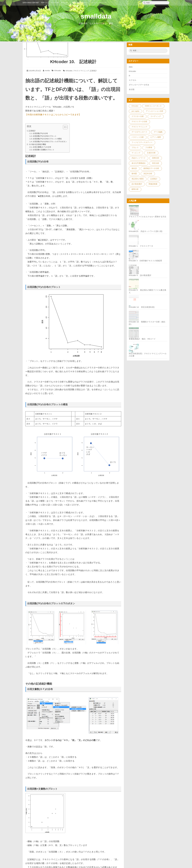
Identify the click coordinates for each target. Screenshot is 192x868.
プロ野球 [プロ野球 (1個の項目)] (149, 148)
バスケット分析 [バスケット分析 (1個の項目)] (138, 137)
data (131, 67)
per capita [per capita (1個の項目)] (135, 111)
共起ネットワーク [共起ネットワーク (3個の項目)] (139, 158)
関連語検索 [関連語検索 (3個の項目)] (153, 184)
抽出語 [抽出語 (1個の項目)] (134, 168)
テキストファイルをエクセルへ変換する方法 (147, 217)
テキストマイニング (81, 71)
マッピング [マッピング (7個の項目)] (136, 153)
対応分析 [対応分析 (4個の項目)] (156, 163)
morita (47, 71)
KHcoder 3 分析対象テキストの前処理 (145, 261)
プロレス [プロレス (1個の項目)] (135, 148)
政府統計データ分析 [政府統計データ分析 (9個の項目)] (151, 168)
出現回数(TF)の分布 (40, 133)
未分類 (132, 89)
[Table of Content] (65, 127)
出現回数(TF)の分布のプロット (45, 136)
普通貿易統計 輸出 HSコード (142, 339)
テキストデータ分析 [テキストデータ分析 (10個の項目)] (139, 122)
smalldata (96, 16)
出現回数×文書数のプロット (44, 150)
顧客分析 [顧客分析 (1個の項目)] (135, 189)
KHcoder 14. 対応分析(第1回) (142, 307)
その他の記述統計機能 (37, 144)
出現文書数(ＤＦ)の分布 (42, 147)
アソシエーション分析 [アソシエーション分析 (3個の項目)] (155, 111)
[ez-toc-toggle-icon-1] (64, 127)
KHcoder (58, 71)
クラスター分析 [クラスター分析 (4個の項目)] (138, 116)
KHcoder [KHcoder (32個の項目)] (135, 106)
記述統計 (93, 71)
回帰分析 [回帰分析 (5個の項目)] (156, 158)
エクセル (133, 80)
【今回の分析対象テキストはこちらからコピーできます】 (53, 115)
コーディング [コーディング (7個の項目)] (156, 116)
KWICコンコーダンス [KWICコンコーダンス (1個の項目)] (153, 106)
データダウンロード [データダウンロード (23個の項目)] (139, 132)
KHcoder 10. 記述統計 (73, 62)
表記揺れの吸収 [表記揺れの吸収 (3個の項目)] (138, 179)
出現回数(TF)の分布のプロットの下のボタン (50, 142)
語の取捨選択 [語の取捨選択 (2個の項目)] (137, 184)
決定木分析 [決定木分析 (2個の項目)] (148, 174)
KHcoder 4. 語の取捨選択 (140, 275)
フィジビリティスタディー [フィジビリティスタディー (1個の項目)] (142, 142)
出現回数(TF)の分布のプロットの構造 (47, 139)
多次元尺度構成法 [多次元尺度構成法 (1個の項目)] (139, 163)
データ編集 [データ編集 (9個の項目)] (158, 132)
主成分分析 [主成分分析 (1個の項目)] (151, 153)
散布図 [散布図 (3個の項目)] (134, 174)
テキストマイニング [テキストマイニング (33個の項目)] (139, 127)
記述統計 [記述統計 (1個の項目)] (154, 179)
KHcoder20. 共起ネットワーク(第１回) (146, 231)
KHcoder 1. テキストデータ (141, 246)
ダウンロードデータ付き (139, 85)
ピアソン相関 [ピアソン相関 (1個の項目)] (156, 137)
